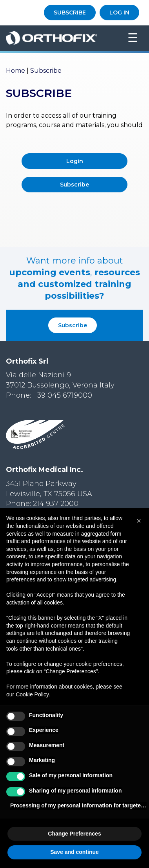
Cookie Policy (32, 694)
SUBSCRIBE (70, 13)
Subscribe (74, 185)
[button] (139, 521)
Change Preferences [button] (74, 834)
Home (15, 71)
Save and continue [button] (74, 852)
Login (75, 161)
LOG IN (119, 13)
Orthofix (62, 38)
